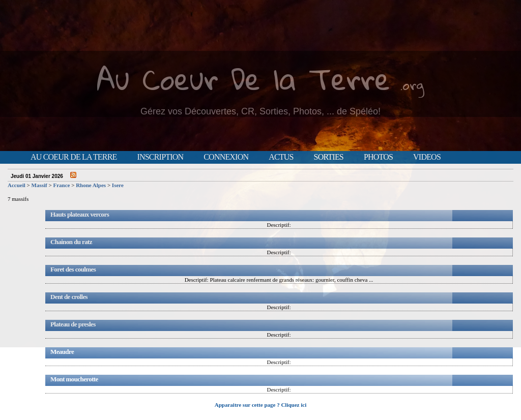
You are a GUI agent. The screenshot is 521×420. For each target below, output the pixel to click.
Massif (39, 185)
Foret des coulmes (73, 269)
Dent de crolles (69, 297)
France (61, 185)
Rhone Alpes (91, 185)
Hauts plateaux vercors (80, 214)
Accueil (17, 185)
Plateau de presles (73, 324)
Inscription (160, 157)
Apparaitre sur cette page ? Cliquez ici (260, 405)
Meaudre (62, 352)
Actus (281, 157)
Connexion (226, 157)
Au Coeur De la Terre (243, 79)
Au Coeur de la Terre (74, 157)
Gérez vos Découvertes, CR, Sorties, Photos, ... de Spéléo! (260, 111)
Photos (378, 157)
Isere (118, 185)
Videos (427, 157)
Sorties (329, 157)
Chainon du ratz (71, 242)
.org (412, 85)
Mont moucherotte (74, 379)
